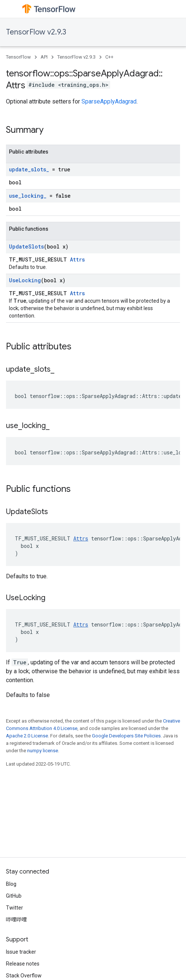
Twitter (15, 908)
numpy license (43, 751)
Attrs (77, 259)
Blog (11, 884)
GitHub (14, 896)
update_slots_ (29, 169)
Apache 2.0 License (27, 736)
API (44, 57)
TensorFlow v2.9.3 (36, 32)
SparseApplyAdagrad (109, 101)
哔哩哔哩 (16, 920)
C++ (109, 57)
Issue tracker (21, 952)
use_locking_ (28, 196)
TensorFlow (18, 57)
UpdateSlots (26, 246)
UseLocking (25, 280)
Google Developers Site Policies (126, 736)
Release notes (23, 964)
